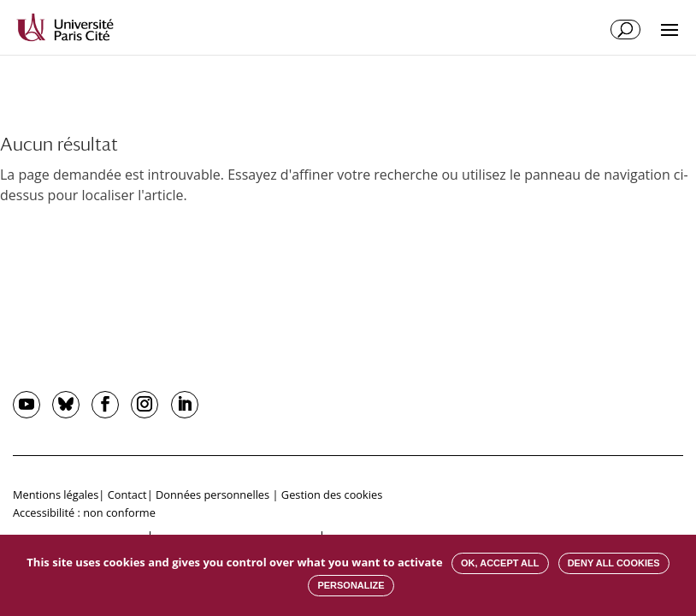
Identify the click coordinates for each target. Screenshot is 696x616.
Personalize (351, 585)
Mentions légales (56, 495)
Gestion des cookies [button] (332, 495)
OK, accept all (500, 563)
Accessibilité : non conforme (84, 512)
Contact (127, 495)
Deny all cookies (614, 563)
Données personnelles (212, 495)
